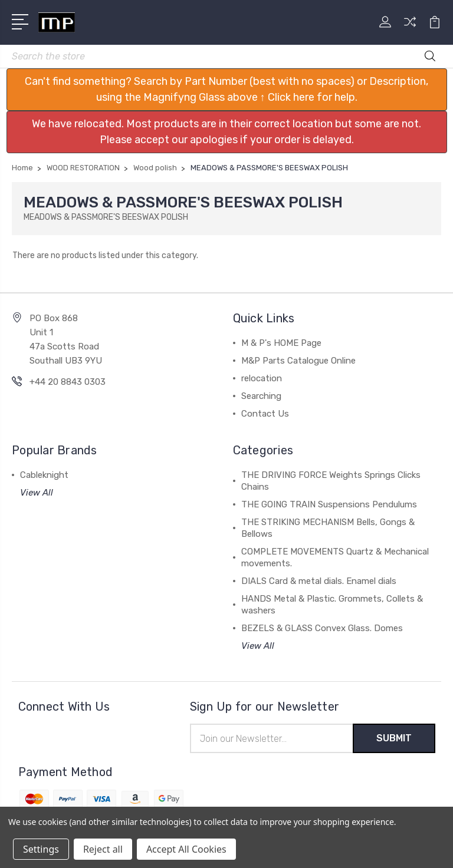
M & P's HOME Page (281, 343)
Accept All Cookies (186, 849)
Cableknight (44, 475)
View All (37, 493)
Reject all (103, 849)
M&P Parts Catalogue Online (298, 361)
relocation (262, 378)
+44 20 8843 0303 (68, 382)
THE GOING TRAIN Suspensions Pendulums (329, 504)
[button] (227, 90)
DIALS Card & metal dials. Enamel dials (319, 581)
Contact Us (265, 414)
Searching (261, 396)
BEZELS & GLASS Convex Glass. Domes (322, 628)
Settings (41, 849)
